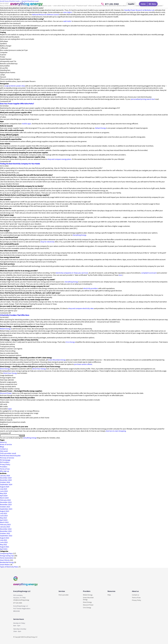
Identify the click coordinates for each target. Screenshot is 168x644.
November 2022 (6, 531)
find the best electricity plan (10, 456)
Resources (111, 591)
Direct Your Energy (39, 369)
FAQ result (4, 451)
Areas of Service (6, 444)
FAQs (109, 595)
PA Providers (5, 462)
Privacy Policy (5, 464)
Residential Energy (7, 562)
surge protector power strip (15, 86)
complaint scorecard (149, 273)
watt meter (67, 21)
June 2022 (4, 542)
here (120, 275)
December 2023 (6, 502)
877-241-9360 (110, 4)
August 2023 (5, 511)
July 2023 (3, 513)
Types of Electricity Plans (9, 567)
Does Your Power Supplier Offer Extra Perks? (17, 104)
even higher (68, 12)
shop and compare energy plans (59, 159)
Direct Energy (5, 369)
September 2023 (6, 509)
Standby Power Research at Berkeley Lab (139, 10)
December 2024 (6, 478)
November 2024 (6, 480)
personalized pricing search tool (143, 99)
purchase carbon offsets (83, 364)
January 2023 (5, 527)
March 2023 (4, 522)
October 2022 (5, 533)
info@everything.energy (21, 600)
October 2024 (5, 482)
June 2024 (4, 491)
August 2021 (5, 547)
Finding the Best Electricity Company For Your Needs (20, 164)
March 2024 (4, 498)
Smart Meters (5, 564)
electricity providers (91, 288)
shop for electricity (47, 242)
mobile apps (26, 124)
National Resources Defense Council (45, 14)
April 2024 (4, 496)
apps (10, 409)
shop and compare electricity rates (81, 308)
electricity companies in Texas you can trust (72, 273)
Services (62, 591)
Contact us (4, 449)
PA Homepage (5, 460)
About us (3, 442)
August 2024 (5, 487)
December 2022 (6, 529)
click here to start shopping (116, 431)
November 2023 (6, 504)
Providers (4, 467)
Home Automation (7, 558)
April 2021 (4, 549)
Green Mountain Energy (57, 360)
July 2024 (3, 489)
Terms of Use (5, 469)
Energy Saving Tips (7, 556)
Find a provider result (8, 453)
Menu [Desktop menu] (152, 4)
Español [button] (131, 4)
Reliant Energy (101, 128)
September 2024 (6, 484)
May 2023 (3, 518)
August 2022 (5, 538)
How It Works (5, 560)
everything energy (30, 438)
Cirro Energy (70, 342)
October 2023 (5, 507)
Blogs (2, 447)
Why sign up (4, 471)
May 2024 (3, 493)
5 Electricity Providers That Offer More (15, 315)
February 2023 (5, 524)
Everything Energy (79, 235)
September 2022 (6, 536)
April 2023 (4, 520)
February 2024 (5, 500)
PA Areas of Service (7, 458)
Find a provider (64, 595)
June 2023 (4, 516)
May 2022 (3, 544)
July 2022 (3, 540)
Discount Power (6, 393)
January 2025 (5, 476)
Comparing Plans (6, 553)
